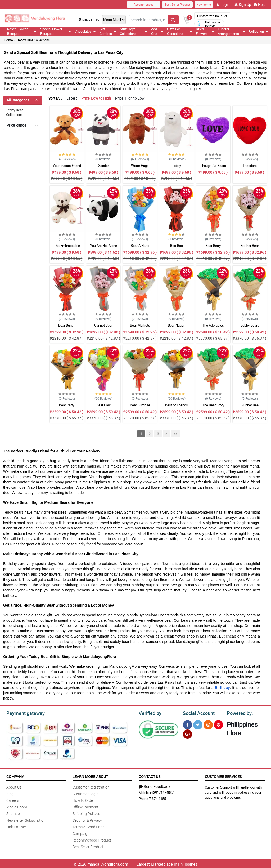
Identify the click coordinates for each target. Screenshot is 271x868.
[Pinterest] (218, 724)
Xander (103, 166)
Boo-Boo (177, 246)
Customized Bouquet (212, 16)
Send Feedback (155, 786)
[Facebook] (188, 724)
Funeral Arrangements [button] (231, 31)
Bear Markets (140, 325)
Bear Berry (213, 246)
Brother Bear (250, 246)
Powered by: (239, 713)
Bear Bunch (67, 325)
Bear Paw (103, 405)
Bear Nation (177, 325)
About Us (14, 786)
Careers (13, 800)
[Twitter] (198, 724)
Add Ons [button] (157, 31)
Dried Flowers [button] (205, 31)
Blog (10, 793)
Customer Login (85, 793)
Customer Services (223, 776)
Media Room (17, 806)
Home (8, 40)
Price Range (16, 125)
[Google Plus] (188, 733)
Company (15, 776)
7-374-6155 (157, 798)
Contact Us (150, 776)
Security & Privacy (87, 819)
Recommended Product (92, 839)
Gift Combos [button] (108, 31)
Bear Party (67, 405)
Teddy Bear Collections (34, 40)
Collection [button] (258, 31)
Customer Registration (91, 786)
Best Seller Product (177, 4)
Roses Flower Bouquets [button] (22, 31)
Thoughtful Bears (213, 166)
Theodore (250, 166)
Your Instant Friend (67, 166)
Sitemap (13, 813)
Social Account (197, 713)
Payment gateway (23, 713)
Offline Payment (85, 806)
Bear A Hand (140, 246)
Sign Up (243, 5)
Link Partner (16, 826)
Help (260, 5)
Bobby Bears (250, 325)
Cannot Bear (103, 325)
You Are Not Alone (103, 246)
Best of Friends (177, 405)
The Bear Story (213, 405)
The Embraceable (67, 246)
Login (223, 5)
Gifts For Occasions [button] (179, 31)
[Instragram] (208, 724)
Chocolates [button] (85, 31)
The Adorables (213, 325)
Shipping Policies (86, 813)
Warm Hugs (140, 166)
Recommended (144, 4)
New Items (204, 4)
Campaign (81, 833)
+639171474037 (162, 792)
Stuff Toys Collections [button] (134, 31)
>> (175, 434)
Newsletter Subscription (26, 819)
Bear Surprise (140, 405)
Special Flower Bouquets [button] (55, 31)
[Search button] (173, 20)
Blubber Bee (250, 405)
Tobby (177, 166)
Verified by (149, 713)
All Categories (18, 100)
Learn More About (90, 776)
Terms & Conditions (88, 826)
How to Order (83, 800)
